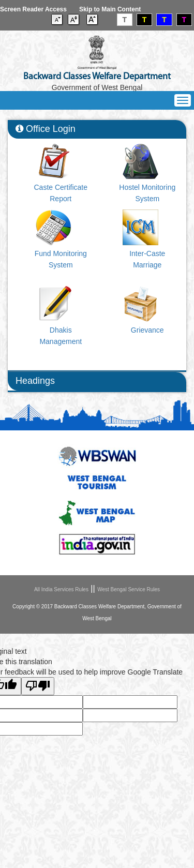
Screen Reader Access (33, 9)
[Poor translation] (38, 686)
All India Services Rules (61, 589)
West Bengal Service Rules (129, 589)
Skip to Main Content (110, 9)
